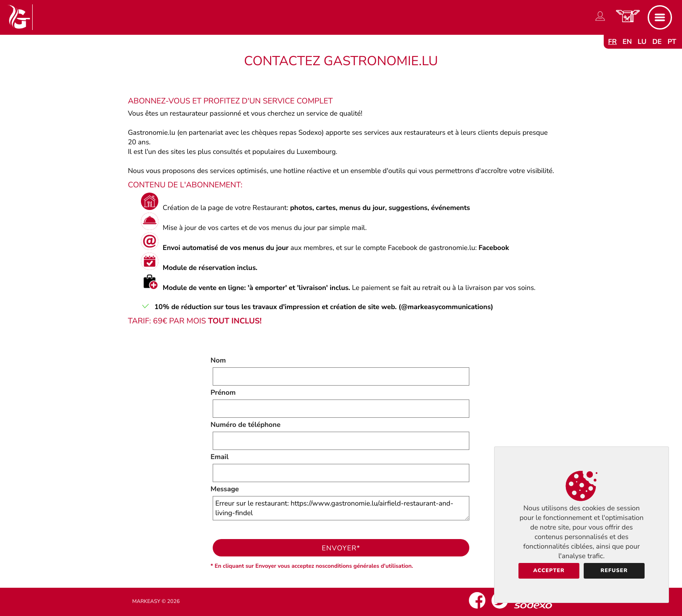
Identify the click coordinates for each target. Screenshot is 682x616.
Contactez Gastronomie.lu (341, 61)
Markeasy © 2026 (156, 602)
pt (672, 42)
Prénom (223, 393)
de (657, 42)
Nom (218, 360)
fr (612, 42)
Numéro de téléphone (246, 425)
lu (642, 42)
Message (225, 489)
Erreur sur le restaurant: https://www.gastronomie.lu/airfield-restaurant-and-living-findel (341, 508)
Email (220, 457)
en (627, 42)
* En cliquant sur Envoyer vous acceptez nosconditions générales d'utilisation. (312, 566)
